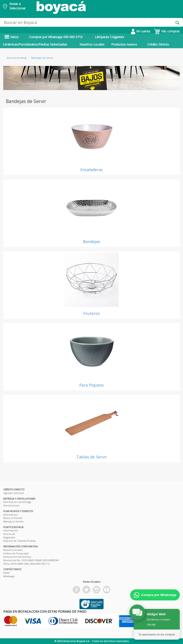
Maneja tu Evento (13, 521)
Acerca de (9, 534)
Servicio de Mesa (17, 58)
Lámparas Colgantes (109, 37)
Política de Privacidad (16, 553)
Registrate (9, 537)
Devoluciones (11, 505)
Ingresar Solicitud (13, 493)
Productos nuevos (124, 44)
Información (11, 515)
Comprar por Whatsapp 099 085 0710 (56, 37)
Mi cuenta (141, 31)
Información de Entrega (17, 502)
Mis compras (167, 31)
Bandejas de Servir (42, 58)
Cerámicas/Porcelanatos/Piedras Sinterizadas (35, 44)
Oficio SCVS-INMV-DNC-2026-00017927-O (26, 564)
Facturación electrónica (17, 557)
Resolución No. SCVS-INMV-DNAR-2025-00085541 (31, 560)
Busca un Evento (13, 518)
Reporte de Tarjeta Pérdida (19, 541)
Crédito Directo (158, 44)
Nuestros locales (13, 550)
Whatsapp (9, 576)
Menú (11, 37)
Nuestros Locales (92, 44)
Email (6, 573)
